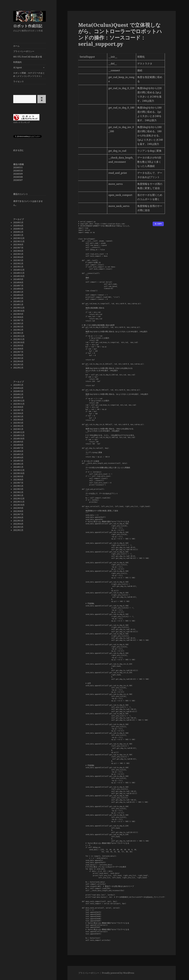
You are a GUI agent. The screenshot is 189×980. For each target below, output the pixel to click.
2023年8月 (18, 317)
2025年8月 (18, 245)
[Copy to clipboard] (158, 224)
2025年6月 (18, 251)
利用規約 (17, 62)
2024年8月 (18, 282)
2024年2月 (18, 301)
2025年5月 (18, 254)
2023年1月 (18, 333)
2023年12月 (19, 308)
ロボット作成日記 (28, 26)
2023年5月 (18, 323)
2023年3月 (18, 327)
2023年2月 (18, 330)
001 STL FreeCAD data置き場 (28, 57)
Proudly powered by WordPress (118, 973)
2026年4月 (18, 226)
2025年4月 (18, 257)
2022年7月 (18, 352)
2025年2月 (18, 263)
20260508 (18, 177)
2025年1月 (18, 267)
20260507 (18, 180)
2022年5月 (18, 358)
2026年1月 (18, 235)
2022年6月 (18, 355)
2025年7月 (18, 248)
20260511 (18, 167)
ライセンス (19, 81)
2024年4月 (18, 295)
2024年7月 (18, 286)
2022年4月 (18, 361)
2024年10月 (19, 276)
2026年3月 (18, 229)
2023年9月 (18, 314)
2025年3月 (18, 260)
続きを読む (19, 150)
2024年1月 (18, 305)
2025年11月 (19, 241)
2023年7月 (18, 320)
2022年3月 (18, 365)
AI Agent (18, 67)
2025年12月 (19, 238)
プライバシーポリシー (24, 51)
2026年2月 (18, 232)
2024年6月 (18, 289)
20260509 (18, 174)
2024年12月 (19, 270)
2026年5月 (18, 222)
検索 (42, 99)
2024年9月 (18, 279)
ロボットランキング (22, 122)
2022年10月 (19, 342)
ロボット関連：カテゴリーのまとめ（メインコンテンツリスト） (29, 74)
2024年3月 (18, 298)
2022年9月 (18, 346)
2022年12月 (19, 336)
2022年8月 (18, 349)
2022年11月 (19, 339)
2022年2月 (18, 368)
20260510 (18, 170)
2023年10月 (19, 311)
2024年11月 (19, 273)
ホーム (16, 46)
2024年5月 (18, 292)
